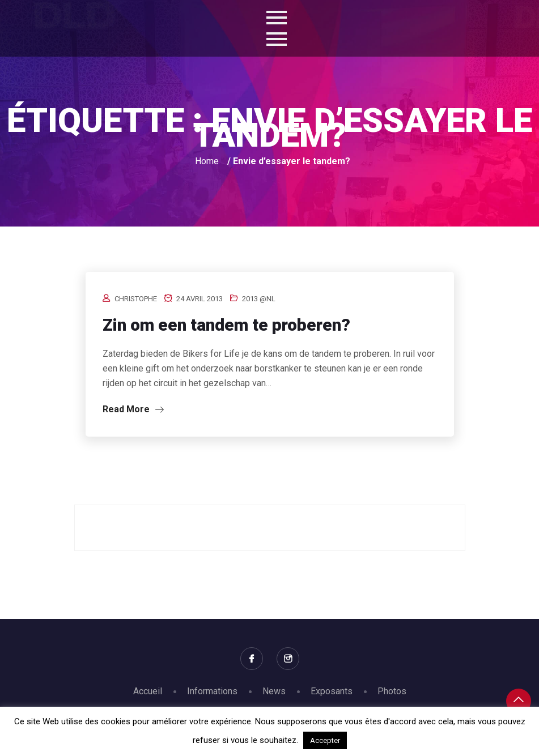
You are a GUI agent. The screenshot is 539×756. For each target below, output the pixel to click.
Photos (392, 691)
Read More (133, 409)
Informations (212, 691)
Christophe (136, 299)
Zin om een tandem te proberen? (226, 325)
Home (207, 161)
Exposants (332, 691)
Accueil (148, 691)
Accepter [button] (325, 740)
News (274, 691)
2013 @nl (259, 299)
